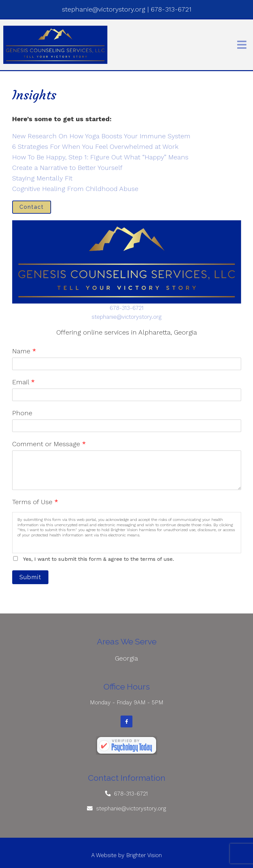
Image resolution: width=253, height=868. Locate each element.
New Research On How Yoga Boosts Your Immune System (101, 136)
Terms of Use (35, 502)
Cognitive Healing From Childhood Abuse (75, 189)
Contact (32, 207)
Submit (30, 577)
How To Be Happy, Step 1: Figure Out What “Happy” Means (100, 157)
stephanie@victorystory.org (126, 317)
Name (24, 351)
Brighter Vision (144, 855)
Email (24, 382)
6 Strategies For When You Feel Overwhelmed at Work (95, 147)
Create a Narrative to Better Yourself (67, 168)
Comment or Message (49, 444)
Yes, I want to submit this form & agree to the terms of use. (98, 559)
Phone (22, 413)
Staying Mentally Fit (42, 178)
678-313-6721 (127, 308)
